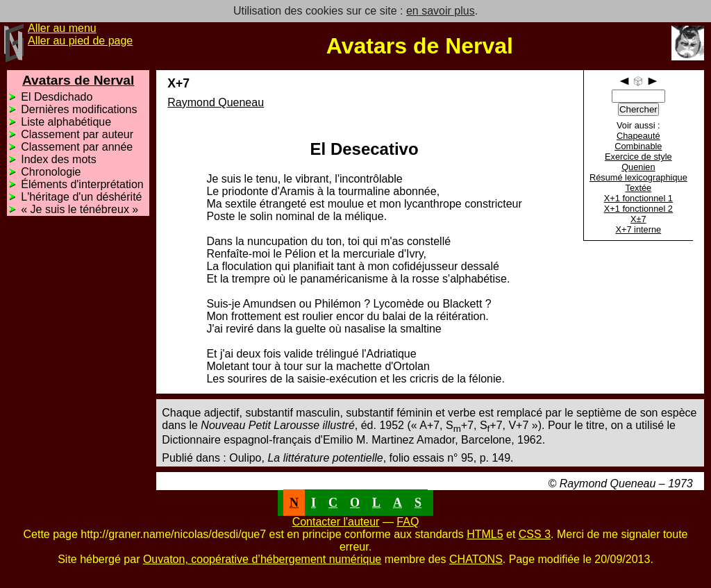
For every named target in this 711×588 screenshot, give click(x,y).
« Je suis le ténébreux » (80, 209)
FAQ (408, 522)
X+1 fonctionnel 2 (638, 209)
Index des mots (59, 159)
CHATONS (476, 559)
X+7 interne (638, 229)
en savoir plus (441, 11)
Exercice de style (638, 157)
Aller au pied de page (80, 41)
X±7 (638, 219)
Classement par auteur (77, 134)
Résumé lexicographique (638, 177)
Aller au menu (62, 28)
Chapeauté (638, 136)
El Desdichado (57, 97)
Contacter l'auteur (336, 522)
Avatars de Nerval (78, 80)
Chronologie (51, 172)
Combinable (638, 146)
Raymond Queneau (216, 102)
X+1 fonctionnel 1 (638, 198)
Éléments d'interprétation (82, 184)
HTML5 (485, 534)
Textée (638, 188)
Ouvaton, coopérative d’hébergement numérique (262, 559)
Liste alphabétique (66, 122)
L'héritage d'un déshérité (81, 197)
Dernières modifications (79, 109)
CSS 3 (535, 534)
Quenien (638, 167)
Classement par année (77, 147)
